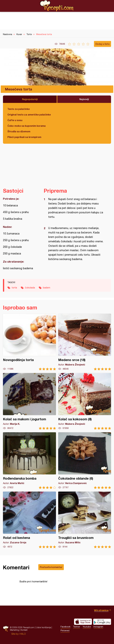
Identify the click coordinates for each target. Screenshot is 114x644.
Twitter (77, 627)
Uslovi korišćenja (43, 627)
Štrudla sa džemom (19, 131)
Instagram (98, 627)
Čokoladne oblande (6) (85, 461)
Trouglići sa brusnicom (85, 520)
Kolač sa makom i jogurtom (29, 401)
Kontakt (24, 630)
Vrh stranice (101, 610)
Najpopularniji (30, 99)
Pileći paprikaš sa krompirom (24, 137)
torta (14, 288)
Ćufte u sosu (15, 120)
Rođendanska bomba (29, 461)
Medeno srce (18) (85, 342)
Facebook (65, 627)
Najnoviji (84, 99)
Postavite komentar (51, 567)
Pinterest (65, 631)
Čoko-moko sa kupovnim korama (26, 126)
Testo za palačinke (19, 109)
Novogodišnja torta (29, 342)
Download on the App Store (83, 622)
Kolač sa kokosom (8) (85, 401)
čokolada (30, 288)
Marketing (14, 630)
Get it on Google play (102, 622)
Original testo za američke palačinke (29, 115)
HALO (23, 634)
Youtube (87, 627)
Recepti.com (57, 6)
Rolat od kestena (29, 520)
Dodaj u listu (102, 44)
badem (47, 288)
